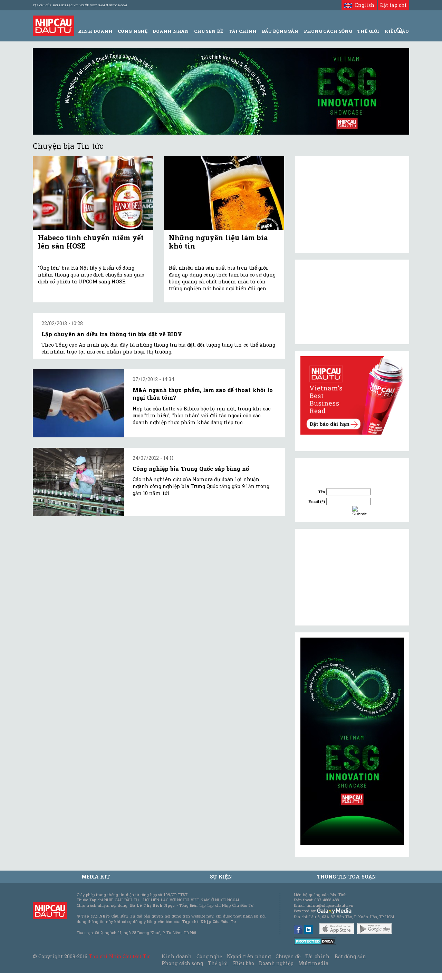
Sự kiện (221, 877)
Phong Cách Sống (328, 31)
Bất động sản (280, 31)
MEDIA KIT (96, 877)
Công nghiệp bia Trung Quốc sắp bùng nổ (191, 469)
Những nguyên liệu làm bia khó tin (218, 242)
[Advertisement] (352, 577)
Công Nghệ (132, 31)
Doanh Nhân (171, 31)
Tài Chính (243, 31)
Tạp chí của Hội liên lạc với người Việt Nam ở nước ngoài (80, 5)
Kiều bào (243, 963)
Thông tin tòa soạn (347, 877)
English (359, 5)
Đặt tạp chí (393, 5)
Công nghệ (209, 956)
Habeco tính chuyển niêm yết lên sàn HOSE (91, 242)
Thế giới (368, 31)
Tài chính (317, 956)
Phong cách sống (182, 963)
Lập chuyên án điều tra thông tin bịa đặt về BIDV (112, 334)
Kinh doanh (176, 956)
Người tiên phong (249, 956)
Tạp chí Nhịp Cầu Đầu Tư (119, 956)
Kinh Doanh (95, 31)
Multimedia (313, 963)
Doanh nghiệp (276, 963)
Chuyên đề (209, 31)
